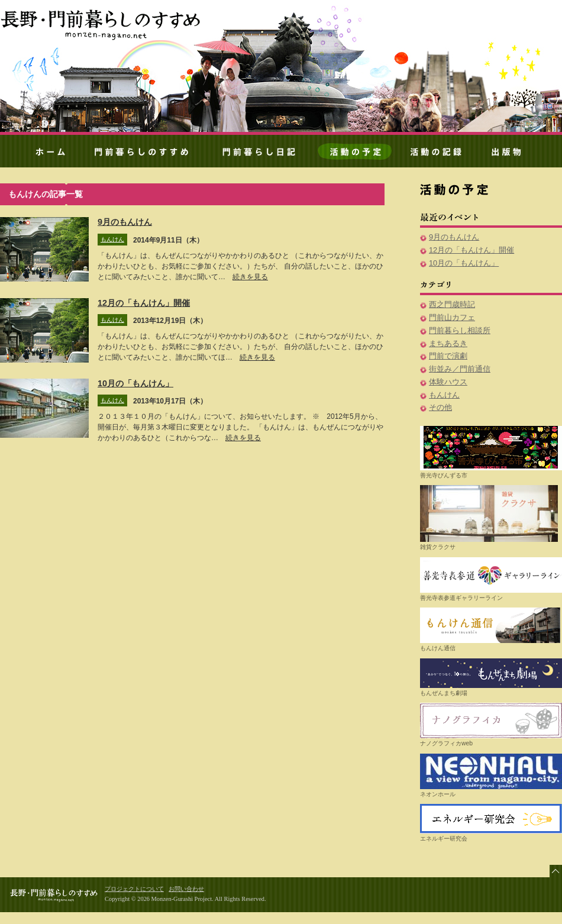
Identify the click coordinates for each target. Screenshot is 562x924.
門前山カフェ (452, 317)
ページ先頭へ (556, 871)
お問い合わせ (186, 889)
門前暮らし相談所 (460, 330)
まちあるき (448, 343)
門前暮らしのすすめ (101, 24)
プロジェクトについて (134, 889)
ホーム (46, 153)
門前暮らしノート (259, 153)
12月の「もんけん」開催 (144, 303)
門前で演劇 (448, 356)
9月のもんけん (125, 222)
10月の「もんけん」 (135, 383)
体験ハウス (448, 382)
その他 (440, 407)
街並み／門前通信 (460, 369)
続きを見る (250, 277)
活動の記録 (436, 153)
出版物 (513, 153)
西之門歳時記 (452, 304)
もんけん (112, 239)
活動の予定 (355, 153)
